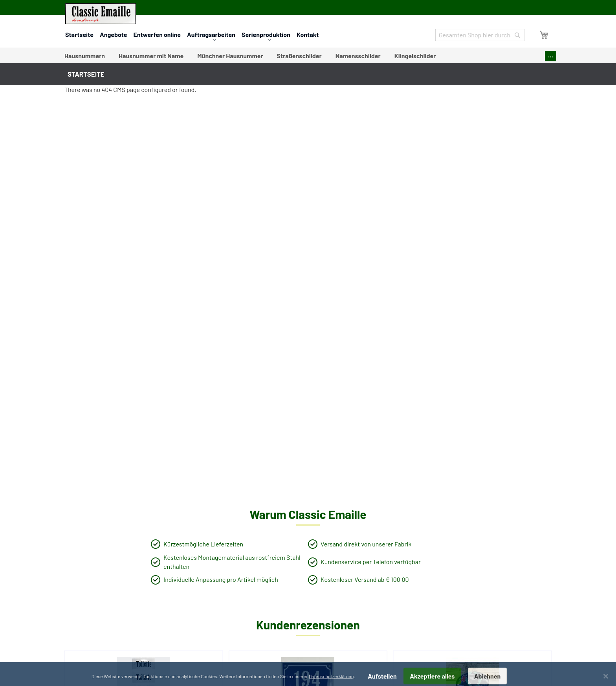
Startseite (79, 34)
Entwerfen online (157, 34)
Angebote (114, 34)
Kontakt (308, 34)
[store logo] (101, 14)
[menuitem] (85, 56)
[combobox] (480, 35)
